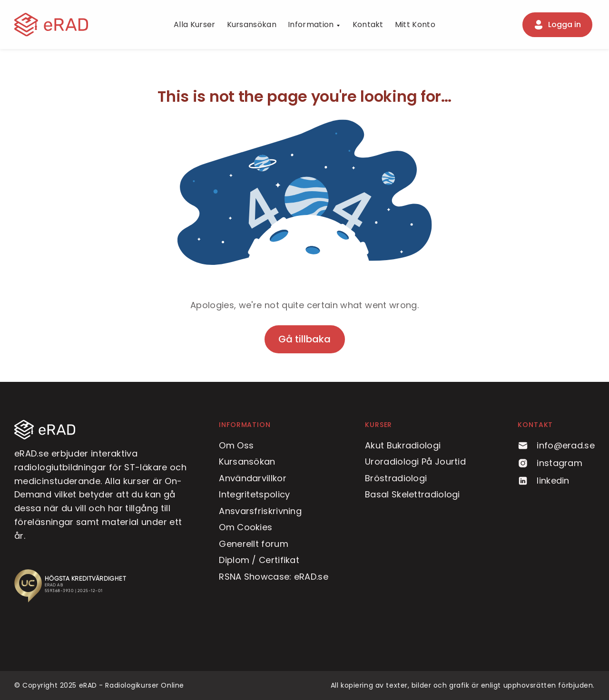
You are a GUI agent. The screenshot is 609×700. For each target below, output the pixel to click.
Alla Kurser (195, 24)
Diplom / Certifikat (259, 560)
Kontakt (368, 24)
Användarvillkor (253, 478)
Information (311, 24)
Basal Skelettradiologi (413, 494)
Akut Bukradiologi (403, 445)
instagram (550, 463)
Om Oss (236, 445)
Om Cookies (246, 527)
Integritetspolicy (254, 494)
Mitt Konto (415, 24)
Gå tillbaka (304, 339)
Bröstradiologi (396, 478)
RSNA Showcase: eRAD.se (274, 577)
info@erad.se (556, 445)
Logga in (557, 25)
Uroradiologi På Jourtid (415, 462)
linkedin (543, 481)
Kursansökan (252, 24)
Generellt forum (254, 544)
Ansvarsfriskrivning (260, 511)
